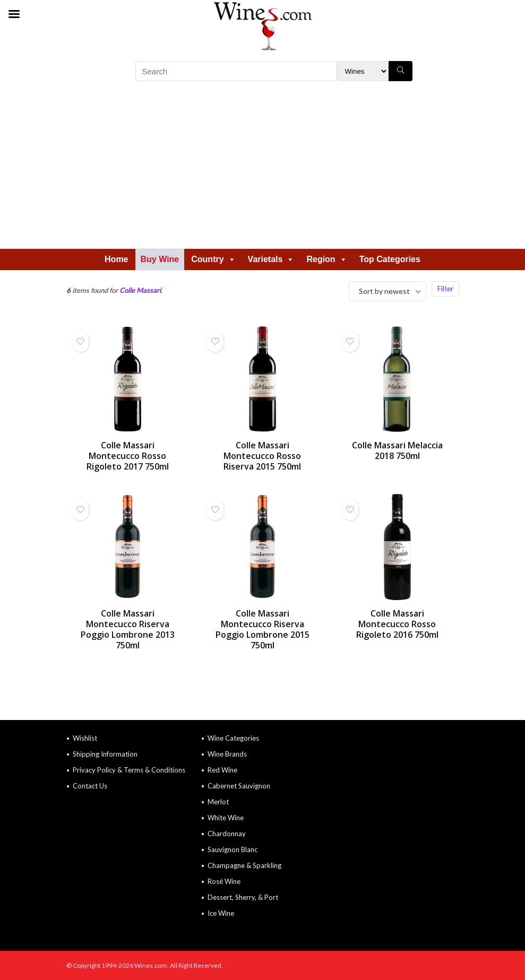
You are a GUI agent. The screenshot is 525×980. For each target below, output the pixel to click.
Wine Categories (233, 738)
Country (213, 259)
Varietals (271, 259)
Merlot (218, 802)
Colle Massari (140, 290)
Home (116, 259)
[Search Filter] (363, 71)
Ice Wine (221, 913)
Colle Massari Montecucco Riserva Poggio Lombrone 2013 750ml (128, 629)
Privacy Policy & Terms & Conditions (129, 770)
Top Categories (390, 259)
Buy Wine (160, 259)
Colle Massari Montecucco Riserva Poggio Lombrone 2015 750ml (262, 629)
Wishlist (85, 738)
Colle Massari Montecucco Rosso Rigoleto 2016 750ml (397, 624)
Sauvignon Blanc (233, 849)
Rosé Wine (224, 881)
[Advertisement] (263, 169)
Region (326, 259)
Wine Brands (227, 754)
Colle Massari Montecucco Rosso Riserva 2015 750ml (262, 456)
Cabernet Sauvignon (239, 786)
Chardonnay (227, 834)
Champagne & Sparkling (244, 865)
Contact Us (90, 786)
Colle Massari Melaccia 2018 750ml (397, 450)
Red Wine (222, 770)
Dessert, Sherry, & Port (243, 897)
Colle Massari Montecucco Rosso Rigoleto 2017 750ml (128, 456)
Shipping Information (105, 754)
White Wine (226, 818)
